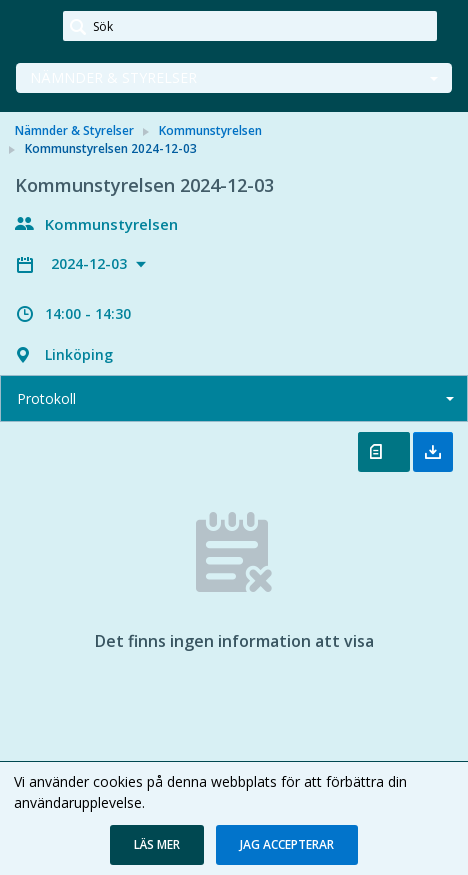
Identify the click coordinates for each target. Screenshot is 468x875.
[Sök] (250, 26)
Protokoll (46, 398)
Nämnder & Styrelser (113, 77)
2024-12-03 (91, 263)
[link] (32, 27)
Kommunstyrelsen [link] (210, 130)
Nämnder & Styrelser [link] (74, 130)
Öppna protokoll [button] (384, 452)
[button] (157, 845)
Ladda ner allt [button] (433, 452)
